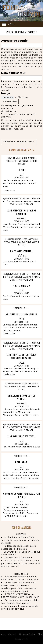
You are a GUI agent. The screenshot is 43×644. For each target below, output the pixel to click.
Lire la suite (9, 191)
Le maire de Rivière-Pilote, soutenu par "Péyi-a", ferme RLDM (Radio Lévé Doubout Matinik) (21, 564)
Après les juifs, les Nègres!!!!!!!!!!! (21, 314)
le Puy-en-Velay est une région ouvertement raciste (21, 356)
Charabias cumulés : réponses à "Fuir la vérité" (22, 495)
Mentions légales (27, 634)
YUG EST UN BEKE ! (21, 286)
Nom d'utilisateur (13, 73)
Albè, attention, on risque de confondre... (22, 212)
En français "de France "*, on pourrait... (22, 397)
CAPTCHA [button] (6, 117)
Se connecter (22, 639)
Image (6, 93)
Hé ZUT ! (21, 170)
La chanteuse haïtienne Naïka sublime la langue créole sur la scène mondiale (20, 540)
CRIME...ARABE (21, 462)
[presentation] (19, 135)
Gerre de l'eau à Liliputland (18, 558)
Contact (12, 634)
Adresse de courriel (15, 41)
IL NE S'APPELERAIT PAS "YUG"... (22, 436)
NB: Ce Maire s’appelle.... (22, 251)
